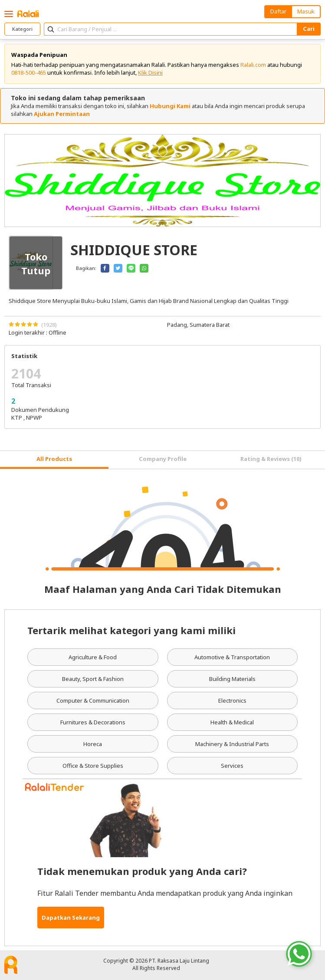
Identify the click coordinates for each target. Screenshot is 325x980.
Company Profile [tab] (163, 459)
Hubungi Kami (170, 106)
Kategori (22, 29)
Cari (309, 29)
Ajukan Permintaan (62, 114)
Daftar (278, 11)
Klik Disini (150, 72)
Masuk (306, 11)
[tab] (54, 460)
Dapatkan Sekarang (71, 918)
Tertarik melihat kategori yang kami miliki (131, 630)
